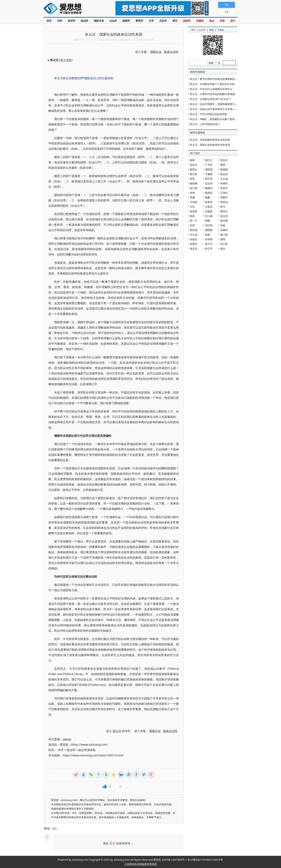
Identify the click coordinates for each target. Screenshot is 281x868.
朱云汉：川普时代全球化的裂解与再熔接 (212, 94)
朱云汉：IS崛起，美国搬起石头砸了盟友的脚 (215, 119)
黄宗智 (194, 174)
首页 (49, 21)
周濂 (192, 197)
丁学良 (209, 165)
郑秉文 (194, 244)
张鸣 (192, 193)
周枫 (208, 221)
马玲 (192, 207)
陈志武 (224, 174)
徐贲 (192, 179)
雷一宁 (194, 221)
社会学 (113, 21)
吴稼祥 (224, 230)
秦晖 (192, 160)
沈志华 (209, 183)
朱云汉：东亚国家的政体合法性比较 (210, 140)
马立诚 (224, 179)
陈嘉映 (224, 169)
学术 (61, 750)
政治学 (85, 21)
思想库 (187, 21)
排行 (233, 21)
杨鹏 (208, 197)
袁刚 (208, 235)
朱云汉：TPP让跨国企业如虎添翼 (208, 114)
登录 (112, 843)
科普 (222, 21)
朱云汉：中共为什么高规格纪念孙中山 (211, 89)
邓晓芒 (224, 197)
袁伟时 (194, 211)
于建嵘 (209, 174)
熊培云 (224, 211)
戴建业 (209, 188)
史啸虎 (209, 211)
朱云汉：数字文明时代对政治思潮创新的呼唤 (215, 79)
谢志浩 (194, 249)
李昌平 (224, 188)
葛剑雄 (194, 230)
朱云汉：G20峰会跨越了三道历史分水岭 (212, 84)
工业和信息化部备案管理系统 (140, 864)
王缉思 (194, 202)
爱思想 (72, 9)
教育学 (139, 21)
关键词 (200, 21)
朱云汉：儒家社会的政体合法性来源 (210, 145)
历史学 (163, 21)
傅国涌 (209, 169)
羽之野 (224, 244)
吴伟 (192, 225)
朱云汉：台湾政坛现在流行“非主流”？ (211, 99)
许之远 (194, 235)
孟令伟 (224, 216)
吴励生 (194, 239)
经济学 (72, 21)
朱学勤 (209, 239)
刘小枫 (209, 216)
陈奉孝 (209, 202)
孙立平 (209, 249)
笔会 (212, 21)
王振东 (209, 207)
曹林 (223, 165)
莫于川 (209, 244)
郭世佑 (224, 202)
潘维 (223, 239)
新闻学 (126, 21)
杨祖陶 (194, 183)
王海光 (224, 193)
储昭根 (209, 230)
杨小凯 (224, 235)
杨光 (223, 249)
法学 (60, 21)
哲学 (175, 21)
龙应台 (194, 165)
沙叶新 (209, 225)
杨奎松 (209, 193)
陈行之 (209, 160)
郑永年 (224, 160)
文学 (151, 21)
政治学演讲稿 (87, 750)
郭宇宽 (209, 179)
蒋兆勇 (224, 221)
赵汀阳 (194, 188)
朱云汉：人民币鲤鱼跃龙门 (205, 124)
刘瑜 (223, 225)
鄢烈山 (194, 169)
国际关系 (99, 21)
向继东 (224, 183)
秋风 (192, 216)
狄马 (223, 207)
